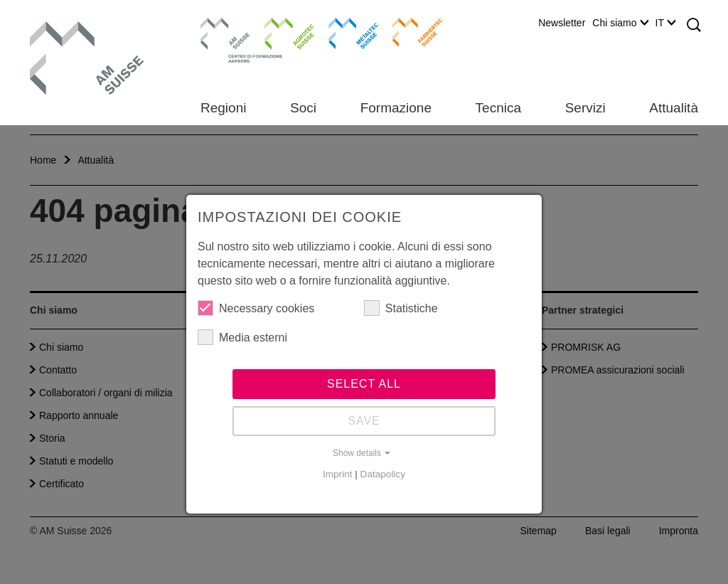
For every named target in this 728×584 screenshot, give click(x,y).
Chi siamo (620, 23)
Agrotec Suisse (279, 32)
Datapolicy (383, 474)
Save (364, 421)
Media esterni (242, 337)
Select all (364, 384)
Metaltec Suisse (344, 32)
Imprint (338, 474)
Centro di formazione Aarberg (221, 39)
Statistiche (401, 308)
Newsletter (562, 23)
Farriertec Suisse (411, 32)
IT (665, 23)
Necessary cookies (256, 308)
